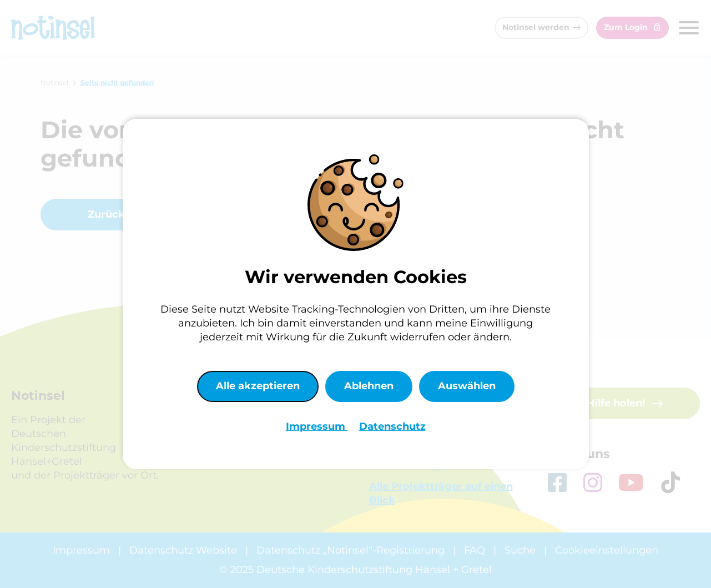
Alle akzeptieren (258, 386)
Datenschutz (392, 426)
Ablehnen (369, 386)
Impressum (317, 426)
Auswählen (467, 386)
